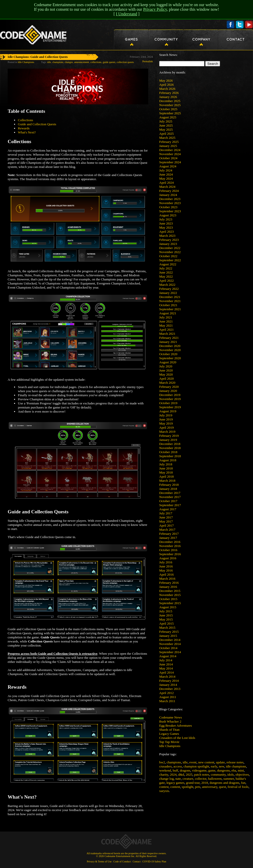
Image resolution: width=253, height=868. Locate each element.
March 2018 (167, 481)
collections (96, 62)
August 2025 (168, 117)
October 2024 (168, 158)
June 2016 (166, 566)
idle (185, 762)
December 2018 (170, 444)
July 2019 (166, 415)
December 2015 (170, 591)
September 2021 (170, 309)
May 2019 (166, 423)
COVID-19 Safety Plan (154, 861)
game (212, 770)
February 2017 (169, 534)
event (193, 762)
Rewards (24, 128)
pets (198, 787)
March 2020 (167, 383)
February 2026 (169, 93)
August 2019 (168, 411)
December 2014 (170, 640)
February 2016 (169, 583)
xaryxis (164, 791)
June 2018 (166, 468)
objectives (242, 774)
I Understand (126, 14)
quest (222, 787)
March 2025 (167, 138)
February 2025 (169, 142)
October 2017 (168, 501)
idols (231, 774)
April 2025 (166, 134)
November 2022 (170, 252)
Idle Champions (170, 746)
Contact (137, 861)
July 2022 (166, 268)
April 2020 (166, 379)
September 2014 (170, 652)
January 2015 (168, 636)
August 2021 (168, 313)
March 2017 (167, 530)
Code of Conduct (122, 861)
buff (175, 770)
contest (164, 787)
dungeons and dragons (224, 783)
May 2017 (166, 521)
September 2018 (170, 456)
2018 (205, 783)
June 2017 (166, 517)
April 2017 (166, 525)
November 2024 (170, 154)
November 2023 (170, 203)
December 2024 (170, 150)
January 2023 (168, 244)
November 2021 (170, 301)
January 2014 (168, 685)
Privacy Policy (155, 9)
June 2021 (166, 321)
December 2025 (170, 101)
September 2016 (170, 554)
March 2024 (167, 187)
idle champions (236, 766)
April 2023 (166, 232)
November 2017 (170, 497)
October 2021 (168, 305)
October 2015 (168, 599)
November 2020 (170, 350)
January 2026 (168, 97)
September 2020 (170, 358)
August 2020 (168, 362)
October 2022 (168, 256)
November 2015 (170, 595)
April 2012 (166, 693)
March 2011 (167, 701)
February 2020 (169, 387)
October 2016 (168, 550)
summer (229, 779)
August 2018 (168, 460)
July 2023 (166, 219)
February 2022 (169, 289)
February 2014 (169, 681)
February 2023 (169, 240)
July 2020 (166, 366)
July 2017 (166, 513)
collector (201, 779)
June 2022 (166, 272)
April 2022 (166, 281)
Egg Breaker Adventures (176, 726)
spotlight (188, 787)
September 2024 (170, 162)
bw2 (162, 762)
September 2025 (170, 113)
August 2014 (168, 656)
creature (188, 779)
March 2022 (167, 285)
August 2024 (168, 166)
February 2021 (169, 338)
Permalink (148, 61)
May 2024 (166, 178)
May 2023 (166, 227)
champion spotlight (196, 766)
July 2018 (166, 464)
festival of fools (238, 787)
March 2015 (167, 628)
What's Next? (27, 132)
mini (241, 770)
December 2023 (170, 199)
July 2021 (166, 317)
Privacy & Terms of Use (99, 861)
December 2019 (170, 395)
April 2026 (166, 85)
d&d (181, 774)
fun (243, 783)
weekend (165, 770)
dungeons (224, 770)
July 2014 (166, 660)
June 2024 (166, 174)
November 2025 (170, 105)
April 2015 (166, 623)
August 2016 (168, 558)
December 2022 (170, 248)
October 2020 (168, 354)
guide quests (109, 62)
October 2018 (168, 452)
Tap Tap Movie (169, 742)
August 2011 (168, 697)
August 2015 (168, 607)
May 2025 (166, 129)
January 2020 (168, 391)
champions (174, 762)
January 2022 (168, 293)
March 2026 (167, 89)
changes (69, 62)
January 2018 (168, 489)
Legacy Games (169, 734)
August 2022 (168, 264)
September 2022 (170, 260)
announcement (82, 62)
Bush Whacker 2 (170, 721)
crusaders (165, 766)
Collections (25, 120)
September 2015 (170, 603)
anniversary (210, 787)
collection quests (125, 62)
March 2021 (167, 334)
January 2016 (168, 587)
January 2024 (168, 195)
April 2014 (166, 672)
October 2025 (168, 109)
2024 (173, 774)
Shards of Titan (169, 730)
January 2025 (168, 146)
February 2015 (169, 632)
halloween (215, 779)
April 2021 (166, 330)
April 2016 (166, 574)
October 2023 (168, 207)
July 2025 (166, 121)
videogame (199, 770)
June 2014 (166, 664)
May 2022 (166, 276)
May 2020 (166, 374)
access (178, 766)
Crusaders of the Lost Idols (177, 738)
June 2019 (166, 419)
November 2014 (170, 644)
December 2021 (170, 297)
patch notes (202, 774)
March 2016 (167, 579)
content (175, 787)
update (220, 762)
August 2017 (168, 509)
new (221, 766)
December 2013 (170, 689)
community (218, 774)
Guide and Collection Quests (37, 124)
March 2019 (167, 432)
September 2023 (170, 211)
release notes (235, 762)
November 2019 (170, 399)
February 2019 (169, 436)
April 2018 (166, 476)
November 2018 (170, 448)
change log (166, 779)
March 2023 (167, 236)
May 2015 (166, 619)
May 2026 (166, 80)
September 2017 (170, 505)
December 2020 (170, 346)
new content (206, 762)
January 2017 (168, 538)
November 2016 (170, 546)
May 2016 (166, 570)
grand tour (193, 783)
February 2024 (169, 191)
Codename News (170, 717)
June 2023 (166, 223)
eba (234, 770)
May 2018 (166, 472)
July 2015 (166, 611)
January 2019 (168, 440)
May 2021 (166, 325)
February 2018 (169, 485)
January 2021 (168, 342)
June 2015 (166, 615)
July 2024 (166, 170)
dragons (185, 770)
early (214, 766)
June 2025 (166, 125)
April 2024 (166, 183)
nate (178, 779)
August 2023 (168, 215)
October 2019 (168, 403)
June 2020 (166, 370)
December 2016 (170, 542)
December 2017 (170, 493)
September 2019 (170, 407)
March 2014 (167, 677)
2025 (189, 774)
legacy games (175, 783)
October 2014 (168, 648)
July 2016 (166, 562)
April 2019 (166, 427)
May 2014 (166, 668)
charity (164, 774)
